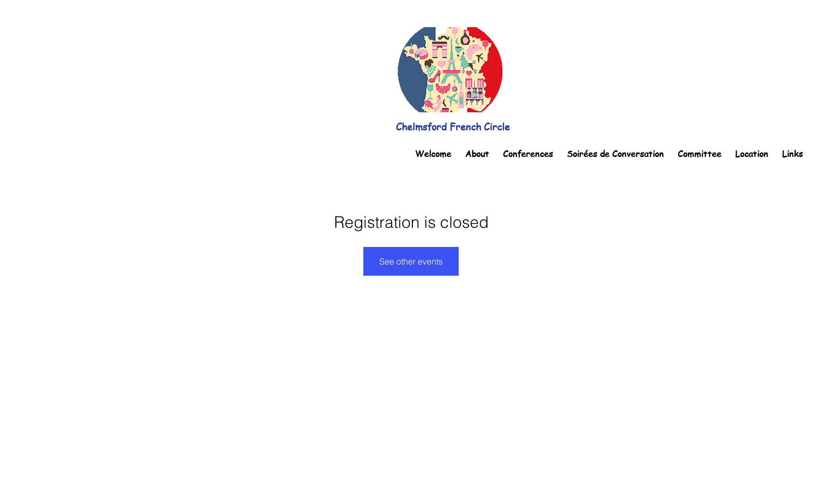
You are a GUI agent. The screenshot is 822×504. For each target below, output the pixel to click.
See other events (411, 261)
